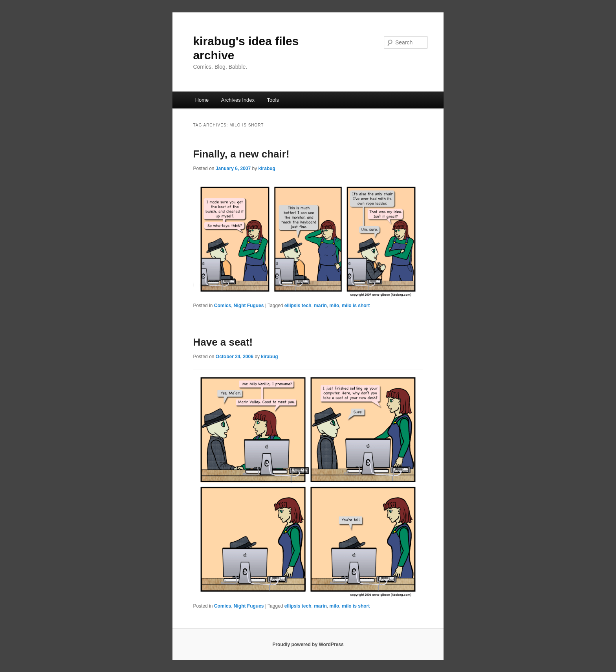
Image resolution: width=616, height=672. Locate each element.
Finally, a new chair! (241, 154)
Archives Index (238, 100)
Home (202, 100)
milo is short (356, 306)
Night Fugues (249, 306)
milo (335, 306)
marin (320, 306)
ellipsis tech (298, 306)
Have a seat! (223, 342)
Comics (223, 306)
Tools (273, 100)
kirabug (267, 168)
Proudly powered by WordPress (308, 645)
